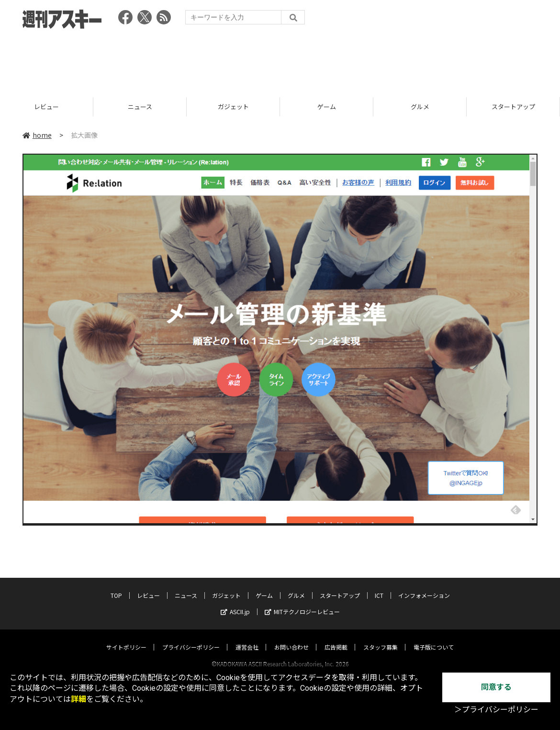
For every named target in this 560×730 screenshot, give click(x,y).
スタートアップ (340, 586)
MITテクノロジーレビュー (302, 602)
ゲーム (385, 107)
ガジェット (292, 107)
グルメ (478, 107)
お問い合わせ (291, 638)
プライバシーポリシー (191, 638)
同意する (496, 687)
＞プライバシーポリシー (496, 710)
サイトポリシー (126, 638)
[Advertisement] (280, 60)
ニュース (198, 107)
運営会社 (247, 638)
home (37, 135)
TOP (116, 586)
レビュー (105, 107)
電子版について (434, 638)
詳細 (78, 699)
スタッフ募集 (381, 638)
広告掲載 (336, 638)
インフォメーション (424, 586)
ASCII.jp (235, 602)
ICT (379, 586)
